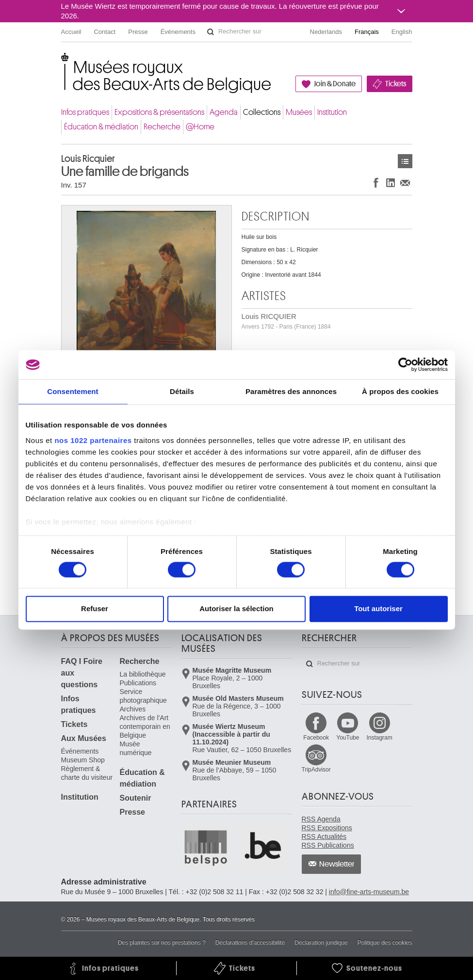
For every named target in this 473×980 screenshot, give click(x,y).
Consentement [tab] (73, 391)
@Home (200, 127)
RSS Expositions (327, 828)
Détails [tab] (182, 391)
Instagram (379, 738)
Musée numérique (136, 748)
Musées (299, 112)
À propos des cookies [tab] (400, 391)
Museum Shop (83, 760)
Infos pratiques (85, 112)
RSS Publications (328, 845)
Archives (133, 709)
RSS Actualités (324, 837)
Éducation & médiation (101, 127)
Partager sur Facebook (376, 182)
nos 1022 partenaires (93, 440)
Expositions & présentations (159, 112)
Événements (178, 32)
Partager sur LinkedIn (391, 182)
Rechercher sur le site (211, 32)
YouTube (348, 738)
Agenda (224, 112)
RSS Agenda (321, 819)
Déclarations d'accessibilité (250, 943)
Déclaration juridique (321, 943)
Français (367, 32)
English (402, 32)
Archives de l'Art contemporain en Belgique (145, 727)
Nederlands (326, 32)
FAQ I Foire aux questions (82, 673)
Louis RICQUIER (286, 321)
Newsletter (337, 864)
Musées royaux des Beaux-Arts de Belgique (62, 63)
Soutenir (136, 798)
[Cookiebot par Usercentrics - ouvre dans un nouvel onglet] (405, 364)
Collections (262, 112)
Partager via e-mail (405, 182)
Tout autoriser (378, 609)
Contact (105, 32)
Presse (138, 32)
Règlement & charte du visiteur (87, 773)
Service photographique (143, 696)
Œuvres (405, 161)
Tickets (396, 84)
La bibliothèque (143, 674)
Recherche (162, 127)
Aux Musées (84, 738)
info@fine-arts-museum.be (369, 892)
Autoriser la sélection (236, 609)
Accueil (71, 32)
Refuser (95, 609)
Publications (138, 683)
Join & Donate (335, 84)
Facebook (316, 738)
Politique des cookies (385, 943)
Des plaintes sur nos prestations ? (162, 943)
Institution (332, 112)
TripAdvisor (316, 770)
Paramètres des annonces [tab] (291, 391)
